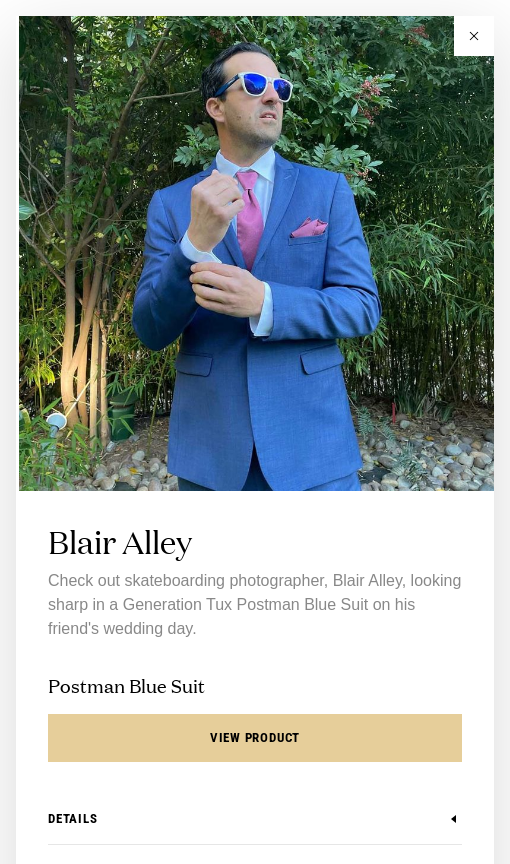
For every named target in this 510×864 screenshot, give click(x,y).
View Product (255, 737)
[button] (474, 36)
